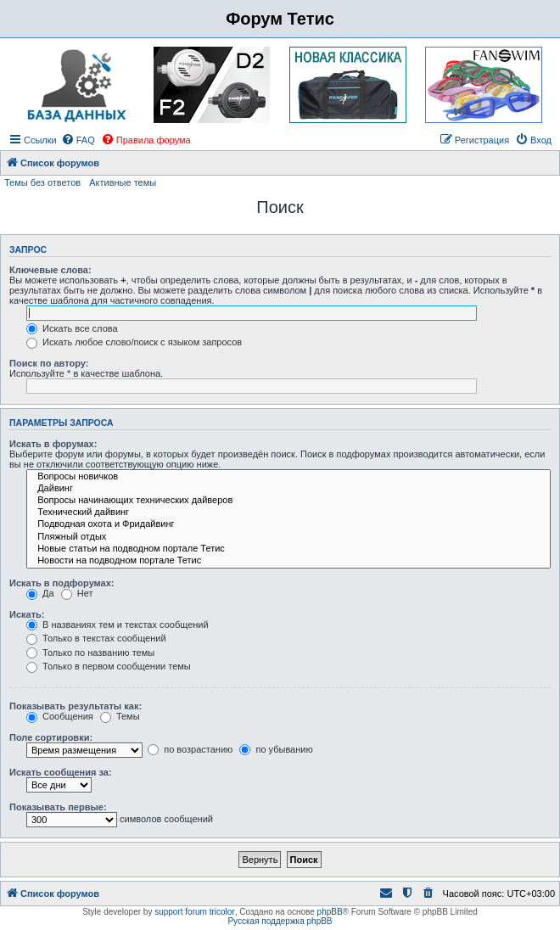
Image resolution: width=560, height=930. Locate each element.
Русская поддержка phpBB (280, 921)
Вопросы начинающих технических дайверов (288, 501)
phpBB (330, 912)
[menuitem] (78, 140)
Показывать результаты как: (76, 706)
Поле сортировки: (51, 737)
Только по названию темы (90, 653)
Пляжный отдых (288, 537)
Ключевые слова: (50, 270)
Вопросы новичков (288, 477)
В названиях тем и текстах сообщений (118, 625)
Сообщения (60, 716)
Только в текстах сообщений (96, 638)
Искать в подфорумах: (62, 583)
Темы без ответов (42, 182)
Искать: (27, 614)
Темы (120, 716)
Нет (77, 593)
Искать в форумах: (53, 444)
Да (40, 593)
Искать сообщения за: (61, 772)
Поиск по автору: (49, 363)
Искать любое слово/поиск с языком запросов (134, 342)
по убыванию (276, 749)
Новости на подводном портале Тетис (288, 561)
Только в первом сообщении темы (109, 666)
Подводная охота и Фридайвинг (288, 524)
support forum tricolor (194, 912)
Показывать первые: (58, 807)
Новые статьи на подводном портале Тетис (288, 549)
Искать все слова (72, 328)
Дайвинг (288, 489)
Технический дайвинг (288, 513)
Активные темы (123, 182)
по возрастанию (190, 749)
